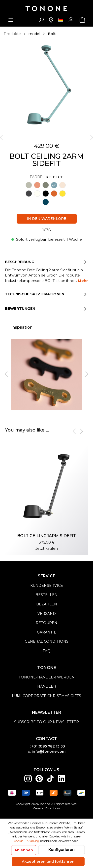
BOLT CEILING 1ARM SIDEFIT (46, 536)
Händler (47, 686)
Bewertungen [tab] (46, 309)
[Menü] (11, 20)
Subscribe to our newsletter (46, 722)
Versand (47, 614)
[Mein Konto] (71, 20)
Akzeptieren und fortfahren (48, 862)
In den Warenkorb (47, 219)
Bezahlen (47, 604)
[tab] (46, 271)
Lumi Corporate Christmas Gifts (46, 696)
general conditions (47, 641)
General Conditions (47, 808)
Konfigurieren (62, 850)
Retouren (46, 623)
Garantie (47, 632)
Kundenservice (47, 586)
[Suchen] (41, 20)
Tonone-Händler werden (47, 677)
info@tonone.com (49, 751)
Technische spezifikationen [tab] (46, 295)
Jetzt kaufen (47, 549)
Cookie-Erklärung (26, 841)
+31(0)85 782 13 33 (48, 746)
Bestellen (46, 595)
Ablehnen (24, 850)
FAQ (47, 651)
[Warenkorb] (82, 20)
